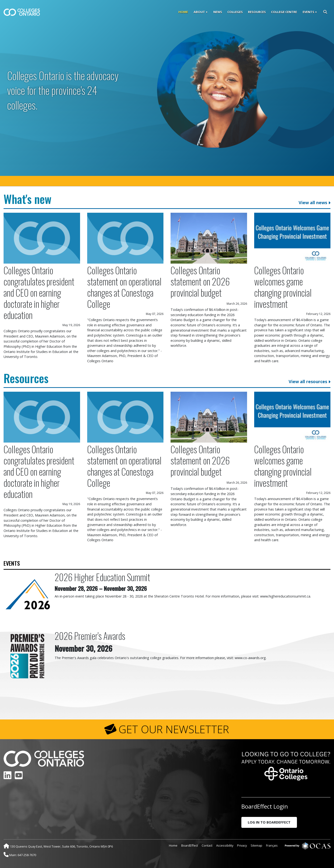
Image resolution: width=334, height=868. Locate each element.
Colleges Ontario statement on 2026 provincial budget (200, 281)
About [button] (199, 12)
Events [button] (308, 12)
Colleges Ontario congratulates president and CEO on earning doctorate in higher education (39, 292)
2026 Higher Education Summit (102, 577)
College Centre (284, 12)
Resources (257, 12)
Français (272, 845)
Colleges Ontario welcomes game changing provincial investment (283, 287)
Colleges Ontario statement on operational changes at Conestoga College (124, 287)
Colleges (235, 12)
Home (183, 12)
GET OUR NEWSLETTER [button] (174, 729)
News (218, 12)
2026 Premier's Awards (90, 636)
